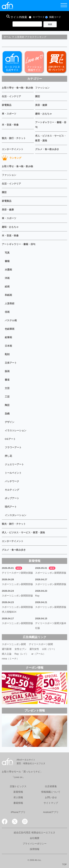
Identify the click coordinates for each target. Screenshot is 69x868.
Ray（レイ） (21, 654)
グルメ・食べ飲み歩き (47, 149)
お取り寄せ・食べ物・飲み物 (17, 88)
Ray (37, 596)
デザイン (10, 422)
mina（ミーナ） (10, 659)
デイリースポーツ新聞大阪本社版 (51, 626)
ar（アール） (38, 654)
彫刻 (7, 354)
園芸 (38, 96)
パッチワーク (12, 481)
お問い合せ (51, 797)
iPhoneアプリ (18, 812)
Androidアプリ (51, 812)
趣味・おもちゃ (44, 114)
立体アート (11, 363)
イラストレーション (16, 431)
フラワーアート (13, 447)
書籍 (7, 261)
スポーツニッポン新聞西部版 (51, 573)
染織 (7, 414)
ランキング (12, 158)
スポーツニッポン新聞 (14, 644)
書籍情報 (18, 803)
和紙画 (8, 295)
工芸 (7, 397)
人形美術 (10, 303)
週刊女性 (34, 649)
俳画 (7, 312)
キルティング (12, 490)
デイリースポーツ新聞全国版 (17, 573)
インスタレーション (16, 515)
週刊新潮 (7, 649)
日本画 (8, 346)
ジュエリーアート (14, 464)
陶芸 (7, 405)
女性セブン (21, 649)
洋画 (7, 278)
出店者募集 (51, 786)
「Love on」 (18, 777)
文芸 (7, 388)
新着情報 (18, 792)
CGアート (10, 439)
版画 (7, 371)
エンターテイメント (13, 149)
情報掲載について (51, 792)
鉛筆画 (8, 337)
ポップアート (12, 498)
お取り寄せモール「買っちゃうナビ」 (22, 772)
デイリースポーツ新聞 (41, 644)
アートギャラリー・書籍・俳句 (51, 125)
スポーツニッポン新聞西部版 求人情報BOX (18, 609)
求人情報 (18, 797)
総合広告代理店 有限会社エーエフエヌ (34, 833)
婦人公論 (7, 654)
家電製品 (7, 105)
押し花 (8, 456)
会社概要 (35, 838)
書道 (7, 380)
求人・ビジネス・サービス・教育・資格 (51, 138)
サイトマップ (51, 803)
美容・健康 (41, 105)
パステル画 (11, 320)
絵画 (7, 287)
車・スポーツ (9, 114)
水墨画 (8, 270)
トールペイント (13, 473)
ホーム (7, 37)
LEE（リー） (49, 649)
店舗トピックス (18, 786)
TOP (64, 865)
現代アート (11, 507)
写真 (7, 253)
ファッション (42, 88)
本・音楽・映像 (10, 125)
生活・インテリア (11, 96)
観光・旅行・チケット (14, 138)
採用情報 (35, 849)
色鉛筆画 (10, 329)
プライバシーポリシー (35, 844)
